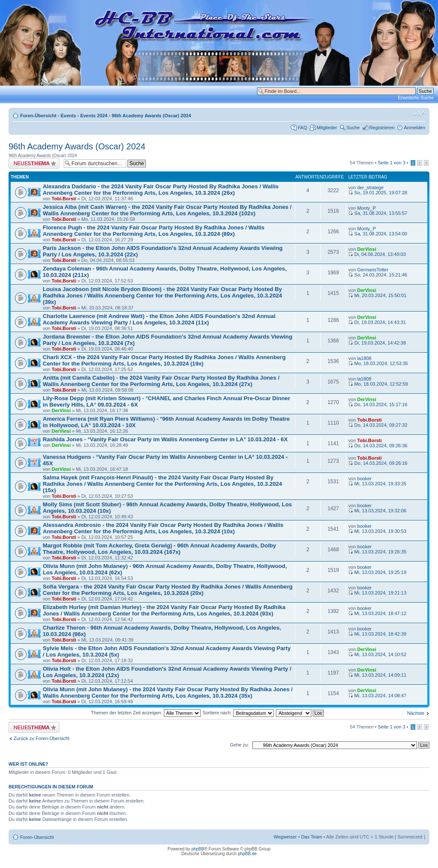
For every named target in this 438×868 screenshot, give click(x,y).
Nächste (416, 713)
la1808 (364, 358)
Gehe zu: (239, 745)
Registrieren (382, 128)
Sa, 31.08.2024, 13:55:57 (378, 213)
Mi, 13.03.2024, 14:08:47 (377, 696)
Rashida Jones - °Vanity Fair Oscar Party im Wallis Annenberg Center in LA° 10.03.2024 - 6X (165, 439)
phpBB (198, 849)
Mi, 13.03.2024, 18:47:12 (377, 613)
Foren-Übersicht (38, 116)
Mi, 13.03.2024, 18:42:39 (377, 634)
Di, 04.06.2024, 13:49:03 (377, 254)
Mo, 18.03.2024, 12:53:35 (378, 363)
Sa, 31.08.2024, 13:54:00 (378, 234)
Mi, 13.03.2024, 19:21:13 (377, 593)
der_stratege (370, 187)
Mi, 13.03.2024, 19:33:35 (377, 484)
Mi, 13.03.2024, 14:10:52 (377, 654)
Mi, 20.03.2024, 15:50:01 (377, 295)
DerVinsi (367, 249)
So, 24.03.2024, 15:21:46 (378, 275)
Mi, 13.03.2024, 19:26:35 (377, 552)
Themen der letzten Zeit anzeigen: (146, 713)
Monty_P (366, 208)
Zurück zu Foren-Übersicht (41, 738)
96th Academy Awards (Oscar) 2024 (151, 116)
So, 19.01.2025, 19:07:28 (378, 193)
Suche (353, 128)
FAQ (302, 128)
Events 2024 (94, 116)
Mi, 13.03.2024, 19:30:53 (377, 531)
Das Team (312, 837)
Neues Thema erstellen (34, 163)
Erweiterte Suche (416, 98)
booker (364, 479)
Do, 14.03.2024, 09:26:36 (378, 446)
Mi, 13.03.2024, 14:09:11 (377, 675)
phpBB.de (247, 854)
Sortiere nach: (238, 713)
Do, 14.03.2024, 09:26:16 (378, 463)
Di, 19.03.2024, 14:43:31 (377, 322)
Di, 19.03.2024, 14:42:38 (377, 343)
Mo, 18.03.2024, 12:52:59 (378, 384)
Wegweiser (285, 837)
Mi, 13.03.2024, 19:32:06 (377, 511)
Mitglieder (327, 128)
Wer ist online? (28, 764)
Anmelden (414, 128)
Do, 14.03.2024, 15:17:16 (378, 404)
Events (68, 116)
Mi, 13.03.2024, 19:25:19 (377, 572)
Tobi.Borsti (64, 199)
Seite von (391, 163)
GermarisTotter (373, 270)
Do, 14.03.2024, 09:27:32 (378, 425)
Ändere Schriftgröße (419, 114)
